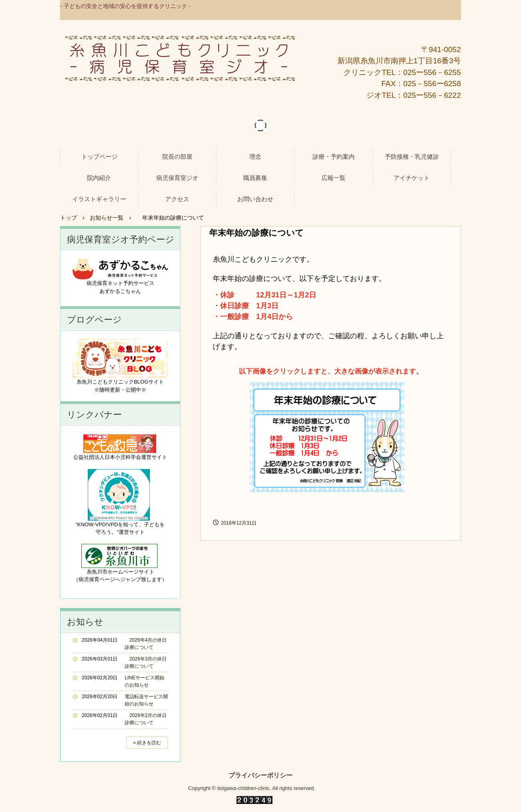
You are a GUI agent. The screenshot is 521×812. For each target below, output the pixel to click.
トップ (69, 218)
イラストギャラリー (99, 199)
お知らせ (85, 622)
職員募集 (255, 178)
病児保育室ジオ (177, 178)
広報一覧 (333, 178)
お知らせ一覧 (107, 218)
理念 (255, 157)
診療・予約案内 (334, 157)
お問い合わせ (255, 199)
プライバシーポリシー (260, 776)
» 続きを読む (147, 743)
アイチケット (412, 178)
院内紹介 (99, 178)
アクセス (177, 199)
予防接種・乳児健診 (412, 157)
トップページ (99, 157)
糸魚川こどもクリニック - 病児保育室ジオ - (180, 59)
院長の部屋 (177, 157)
